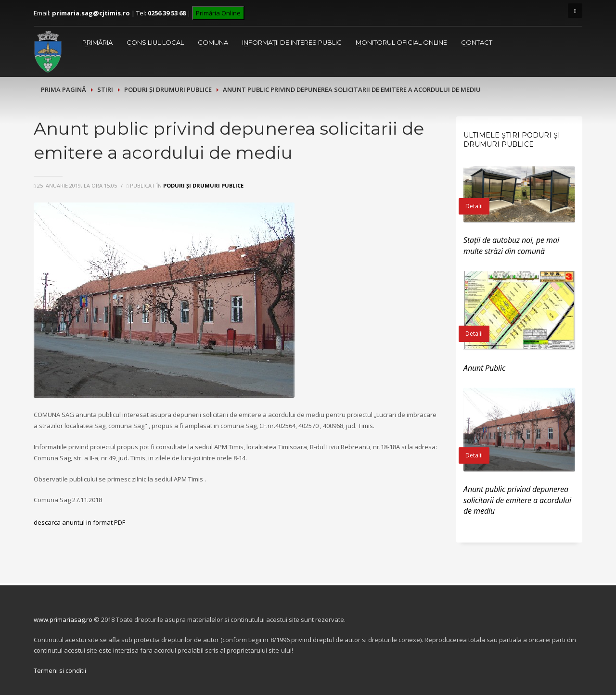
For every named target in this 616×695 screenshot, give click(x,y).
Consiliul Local (155, 42)
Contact (477, 42)
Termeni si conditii (60, 670)
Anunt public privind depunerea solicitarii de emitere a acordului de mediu (517, 500)
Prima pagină (64, 89)
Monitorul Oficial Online (401, 42)
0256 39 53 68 (167, 13)
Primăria (97, 42)
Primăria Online (218, 13)
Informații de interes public (292, 42)
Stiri (105, 89)
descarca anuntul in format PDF (79, 522)
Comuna (213, 42)
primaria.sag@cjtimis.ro (91, 13)
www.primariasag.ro (63, 619)
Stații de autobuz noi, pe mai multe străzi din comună (511, 245)
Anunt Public (484, 368)
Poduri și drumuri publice (168, 89)
